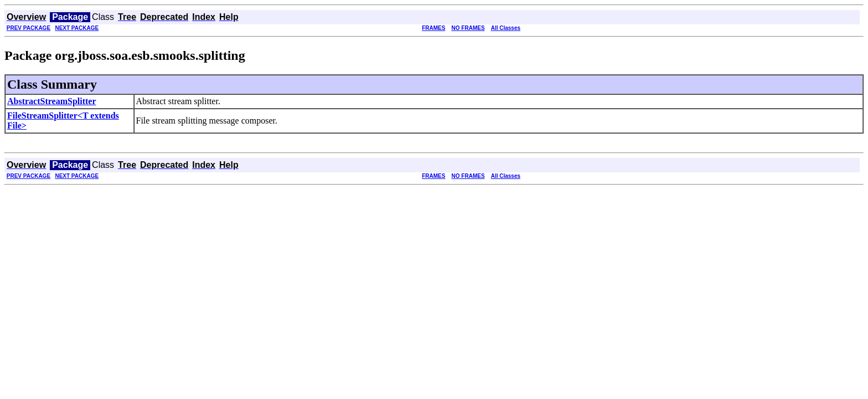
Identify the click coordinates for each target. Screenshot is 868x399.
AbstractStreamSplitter (52, 101)
